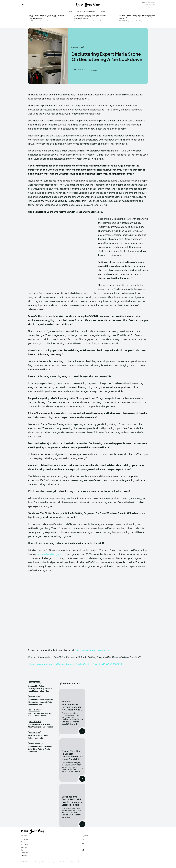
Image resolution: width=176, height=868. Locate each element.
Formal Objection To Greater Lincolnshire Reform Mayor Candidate (72, 755)
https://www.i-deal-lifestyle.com (93, 650)
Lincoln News (34, 683)
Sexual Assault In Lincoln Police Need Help (39, 737)
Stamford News (35, 721)
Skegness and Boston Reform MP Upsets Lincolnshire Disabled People (72, 801)
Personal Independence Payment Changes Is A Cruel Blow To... (72, 705)
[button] (23, 4)
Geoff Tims (81, 70)
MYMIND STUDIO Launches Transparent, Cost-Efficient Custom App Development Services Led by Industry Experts (137, 17)
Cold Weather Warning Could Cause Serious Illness (41, 714)
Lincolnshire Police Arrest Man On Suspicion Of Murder (40, 726)
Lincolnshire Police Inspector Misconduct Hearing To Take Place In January (41, 702)
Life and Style (78, 47)
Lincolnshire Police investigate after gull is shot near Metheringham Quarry (40, 689)
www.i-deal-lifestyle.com (51, 554)
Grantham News (35, 743)
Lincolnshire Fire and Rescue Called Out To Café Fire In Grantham (40, 749)
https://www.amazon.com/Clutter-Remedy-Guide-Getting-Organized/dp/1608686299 (75, 664)
